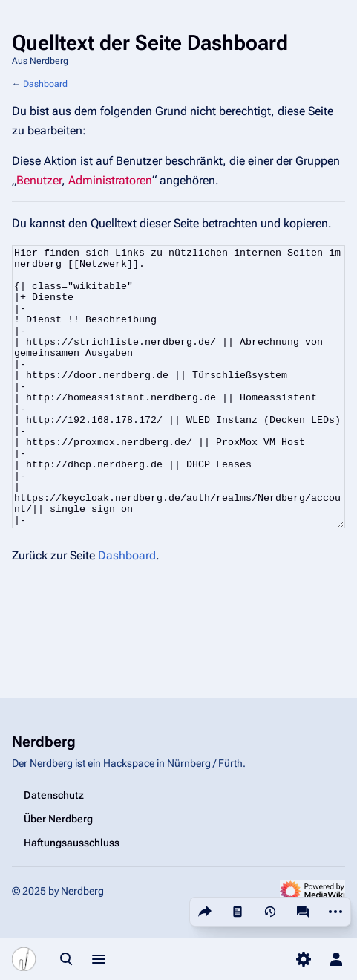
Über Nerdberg (58, 819)
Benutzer (39, 180)
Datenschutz (54, 795)
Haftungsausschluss (72, 843)
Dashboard (45, 84)
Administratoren (110, 180)
